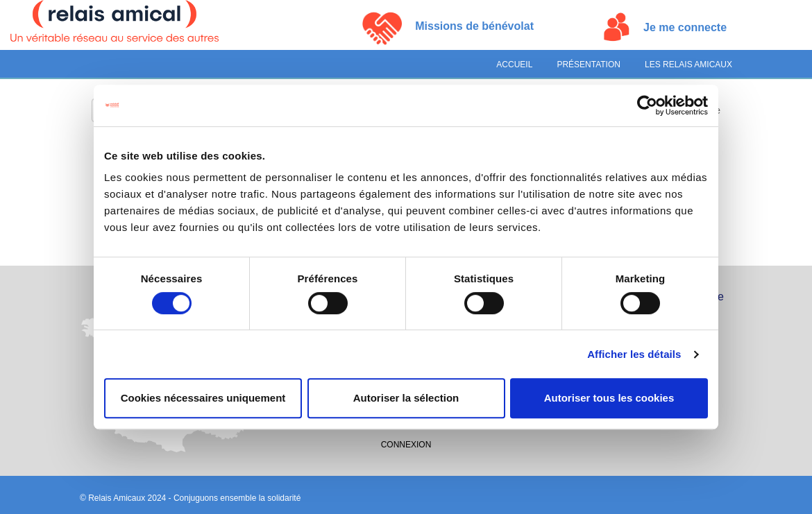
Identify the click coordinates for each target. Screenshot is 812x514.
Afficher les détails (634, 354)
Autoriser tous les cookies (609, 398)
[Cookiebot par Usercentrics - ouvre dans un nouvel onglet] (647, 105)
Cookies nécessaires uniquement (203, 398)
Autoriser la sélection (406, 398)
